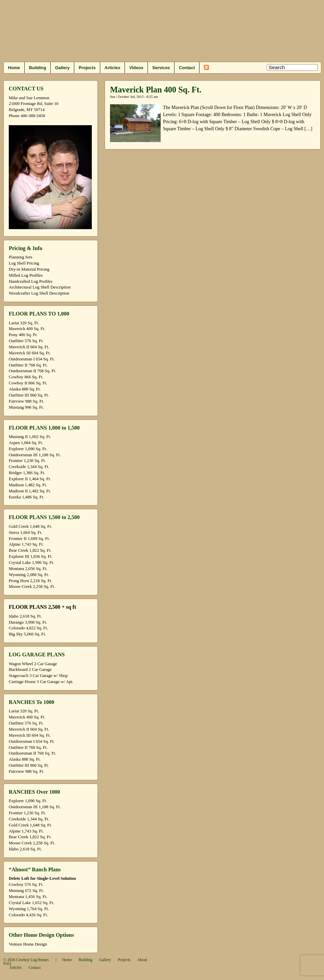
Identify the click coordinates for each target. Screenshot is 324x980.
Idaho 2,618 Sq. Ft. (25, 616)
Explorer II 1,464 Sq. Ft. (30, 479)
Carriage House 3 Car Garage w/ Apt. (41, 682)
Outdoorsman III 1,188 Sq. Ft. (35, 455)
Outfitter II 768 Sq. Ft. (28, 365)
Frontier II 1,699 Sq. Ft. (29, 539)
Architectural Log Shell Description (40, 287)
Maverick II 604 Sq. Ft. (29, 347)
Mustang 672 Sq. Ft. (26, 891)
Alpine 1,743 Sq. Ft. (26, 544)
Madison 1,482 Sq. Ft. (28, 485)
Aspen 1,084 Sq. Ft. (26, 443)
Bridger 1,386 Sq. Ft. (27, 473)
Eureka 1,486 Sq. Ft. (26, 497)
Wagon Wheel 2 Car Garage (33, 664)
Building (38, 68)
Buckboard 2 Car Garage (30, 670)
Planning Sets (21, 257)
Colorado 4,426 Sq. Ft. (28, 915)
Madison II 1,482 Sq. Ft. (30, 491)
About (142, 960)
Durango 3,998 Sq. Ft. (28, 622)
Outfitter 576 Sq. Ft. (26, 341)
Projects (87, 68)
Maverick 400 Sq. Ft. (27, 329)
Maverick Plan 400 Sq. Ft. (156, 90)
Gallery (62, 68)
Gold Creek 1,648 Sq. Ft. (30, 526)
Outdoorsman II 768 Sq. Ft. (32, 371)
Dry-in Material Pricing (29, 269)
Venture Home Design (28, 944)
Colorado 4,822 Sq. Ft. (28, 628)
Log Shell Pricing (24, 263)
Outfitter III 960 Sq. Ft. (29, 395)
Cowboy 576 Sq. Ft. (26, 884)
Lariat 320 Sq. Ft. (24, 323)
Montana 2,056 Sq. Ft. (28, 569)
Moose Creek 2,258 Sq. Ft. (32, 587)
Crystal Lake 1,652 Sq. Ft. (31, 903)
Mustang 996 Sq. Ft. (26, 407)
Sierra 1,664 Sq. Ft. (25, 533)
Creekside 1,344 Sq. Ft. (29, 467)
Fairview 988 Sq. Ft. (26, 401)
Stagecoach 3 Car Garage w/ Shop (38, 676)
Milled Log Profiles (26, 275)
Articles (113, 68)
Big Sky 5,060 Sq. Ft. (27, 634)
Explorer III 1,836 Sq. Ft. (31, 556)
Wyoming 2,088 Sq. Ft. (29, 575)
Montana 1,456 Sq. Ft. (28, 897)
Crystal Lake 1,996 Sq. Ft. (31, 563)
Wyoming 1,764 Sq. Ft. (29, 909)
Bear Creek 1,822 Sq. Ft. (30, 550)
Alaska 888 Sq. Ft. (25, 389)
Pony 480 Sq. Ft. (23, 335)
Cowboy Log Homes (33, 960)
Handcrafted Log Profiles (31, 281)
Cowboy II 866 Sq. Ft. (28, 383)
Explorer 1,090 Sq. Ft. (28, 449)
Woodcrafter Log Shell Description (39, 293)
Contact (187, 68)
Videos (136, 68)
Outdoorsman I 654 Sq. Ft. (32, 359)
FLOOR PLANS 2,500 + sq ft (42, 607)
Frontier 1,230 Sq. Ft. (27, 461)
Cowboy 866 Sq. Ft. (26, 377)
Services (161, 68)
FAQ (7, 964)
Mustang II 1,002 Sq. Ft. (30, 437)
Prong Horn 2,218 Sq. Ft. (31, 581)
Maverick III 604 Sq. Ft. (30, 353)
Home (14, 68)
